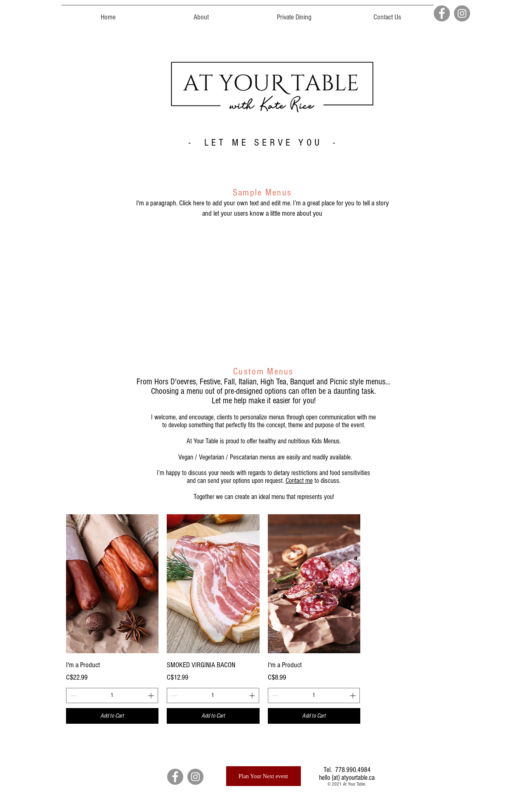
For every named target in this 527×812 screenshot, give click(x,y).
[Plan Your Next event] (263, 776)
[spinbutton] (112, 695)
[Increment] (152, 695)
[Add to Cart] (112, 716)
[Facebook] (442, 13)
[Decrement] (72, 695)
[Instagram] (462, 13)
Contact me (299, 481)
